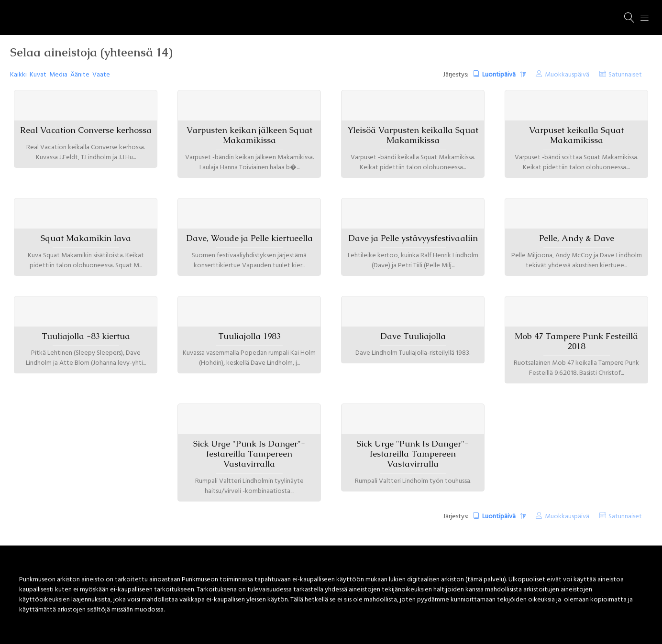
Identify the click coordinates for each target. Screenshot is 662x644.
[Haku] (629, 18)
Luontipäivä (500, 75)
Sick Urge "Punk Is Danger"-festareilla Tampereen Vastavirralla (249, 454)
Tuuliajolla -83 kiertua (86, 336)
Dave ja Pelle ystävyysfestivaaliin (413, 238)
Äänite (80, 75)
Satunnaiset (625, 75)
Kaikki (18, 75)
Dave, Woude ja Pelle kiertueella (249, 238)
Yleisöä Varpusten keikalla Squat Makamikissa (413, 135)
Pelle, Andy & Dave (577, 238)
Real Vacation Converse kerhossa (86, 130)
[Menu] (645, 18)
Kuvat (38, 75)
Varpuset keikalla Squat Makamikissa (576, 135)
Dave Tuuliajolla (413, 336)
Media (58, 75)
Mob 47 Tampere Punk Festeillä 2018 (576, 341)
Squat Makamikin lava (86, 238)
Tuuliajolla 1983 (249, 336)
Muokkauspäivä (567, 75)
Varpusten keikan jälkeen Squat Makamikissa (249, 135)
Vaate (101, 75)
